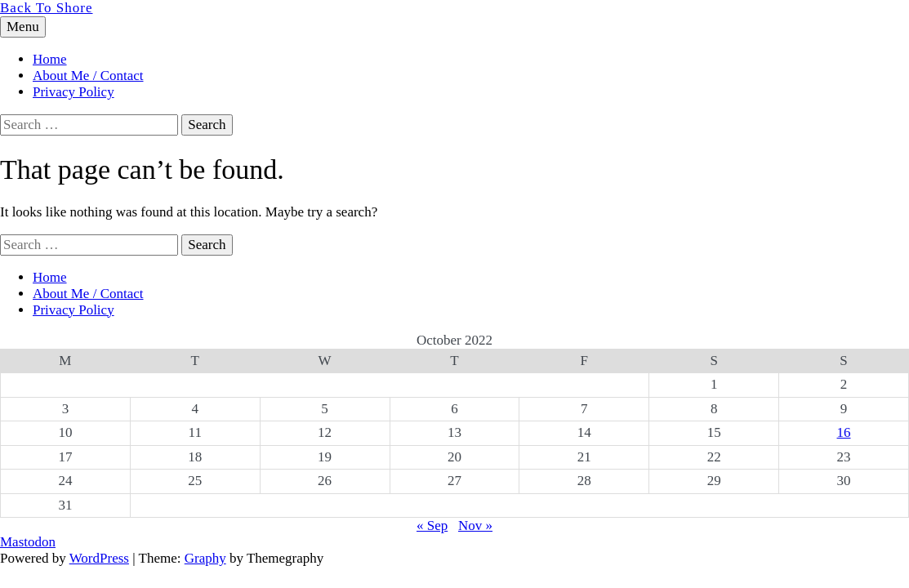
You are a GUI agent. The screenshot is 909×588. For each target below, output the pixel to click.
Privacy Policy (74, 92)
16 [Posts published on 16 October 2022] (844, 432)
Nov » (475, 526)
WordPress (99, 558)
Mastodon (28, 542)
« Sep (432, 526)
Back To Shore (46, 8)
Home (50, 59)
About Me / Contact (88, 76)
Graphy (205, 558)
